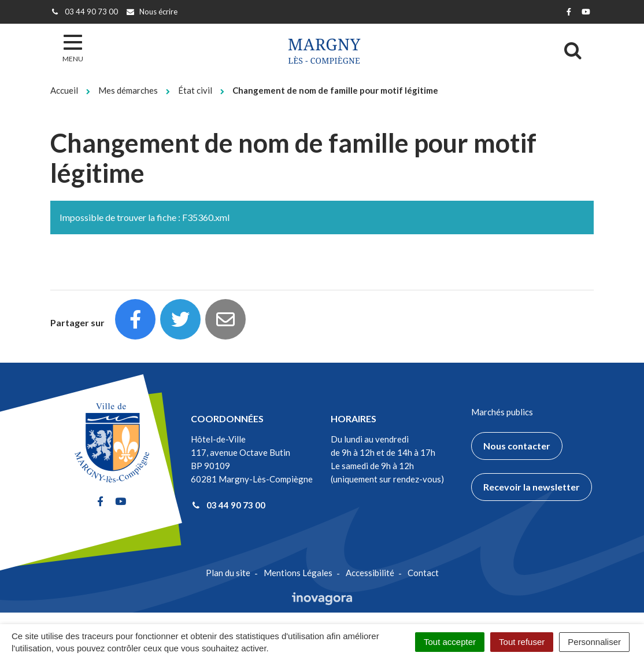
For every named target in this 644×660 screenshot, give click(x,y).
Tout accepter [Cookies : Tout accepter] (450, 642)
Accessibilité (370, 573)
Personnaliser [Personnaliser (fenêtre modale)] (594, 642)
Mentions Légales (298, 573)
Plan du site (228, 573)
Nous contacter (517, 446)
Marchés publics (502, 412)
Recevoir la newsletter (532, 487)
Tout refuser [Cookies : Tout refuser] (522, 642)
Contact (423, 573)
